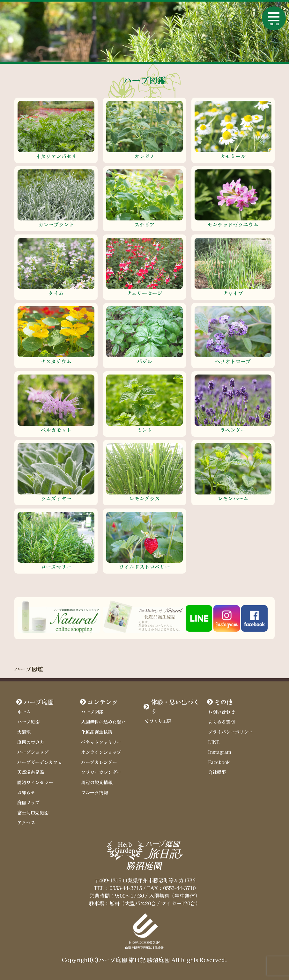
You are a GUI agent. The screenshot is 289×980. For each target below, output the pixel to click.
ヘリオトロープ (233, 361)
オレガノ (144, 156)
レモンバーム (233, 498)
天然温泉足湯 (31, 772)
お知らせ (26, 792)
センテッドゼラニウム (233, 224)
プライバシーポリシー (230, 732)
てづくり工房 (158, 721)
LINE (214, 742)
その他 (223, 702)
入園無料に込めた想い (103, 721)
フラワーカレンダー (101, 772)
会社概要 (217, 772)
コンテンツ (103, 702)
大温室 (24, 732)
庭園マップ (28, 802)
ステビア (144, 224)
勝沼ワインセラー (35, 782)
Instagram (220, 752)
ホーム (24, 712)
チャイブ (233, 293)
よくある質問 (221, 721)
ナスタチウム (56, 361)
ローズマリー (56, 567)
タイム (56, 293)
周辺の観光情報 (97, 782)
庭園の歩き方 (31, 742)
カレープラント (56, 224)
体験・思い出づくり (175, 706)
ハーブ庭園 (39, 702)
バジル (144, 361)
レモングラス (144, 498)
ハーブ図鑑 (92, 712)
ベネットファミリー (101, 742)
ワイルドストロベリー (144, 567)
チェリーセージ (144, 293)
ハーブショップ (33, 752)
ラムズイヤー (56, 498)
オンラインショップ (101, 752)
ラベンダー (233, 430)
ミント (144, 430)
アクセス (26, 822)
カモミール (233, 156)
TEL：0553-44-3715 (118, 888)
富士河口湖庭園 (33, 812)
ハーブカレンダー (99, 762)
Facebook (219, 762)
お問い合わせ (221, 712)
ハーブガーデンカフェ (40, 762)
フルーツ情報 (94, 792)
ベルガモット (56, 430)
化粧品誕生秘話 (97, 732)
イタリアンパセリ (56, 156)
